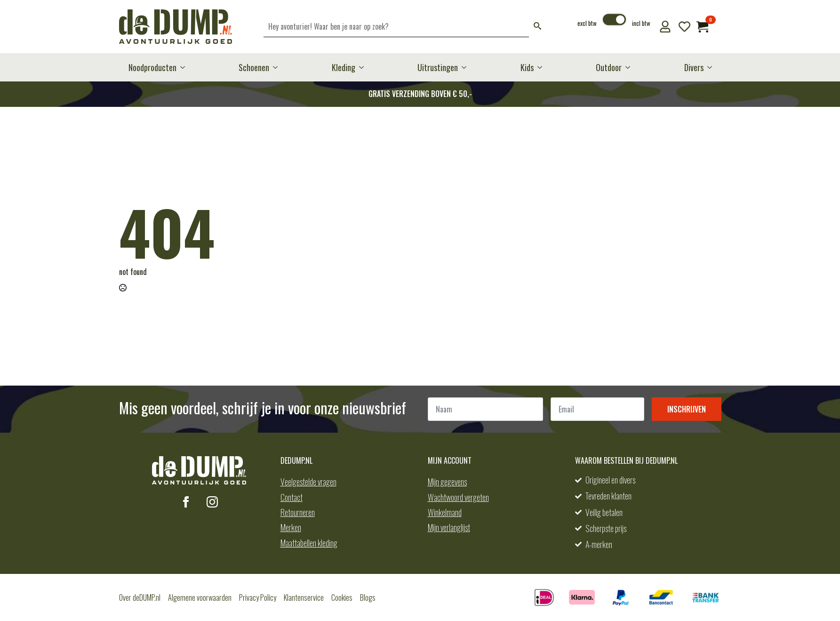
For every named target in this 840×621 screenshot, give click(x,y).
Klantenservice (304, 597)
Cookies (342, 597)
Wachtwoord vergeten (458, 497)
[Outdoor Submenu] (631, 67)
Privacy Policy (258, 597)
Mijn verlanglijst (449, 527)
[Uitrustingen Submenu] (467, 67)
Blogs (368, 597)
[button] (537, 27)
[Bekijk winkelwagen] (702, 27)
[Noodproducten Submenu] (185, 67)
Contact (292, 497)
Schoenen (254, 67)
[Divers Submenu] (712, 67)
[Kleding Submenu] (364, 67)
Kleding (344, 67)
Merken (291, 527)
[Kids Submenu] (543, 67)
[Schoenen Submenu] (278, 67)
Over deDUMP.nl (140, 597)
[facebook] (186, 502)
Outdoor (609, 67)
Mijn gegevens (447, 482)
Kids (527, 67)
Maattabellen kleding (309, 543)
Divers (694, 67)
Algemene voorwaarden (200, 597)
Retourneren (298, 512)
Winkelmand (445, 512)
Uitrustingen (438, 67)
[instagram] (212, 502)
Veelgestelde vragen (308, 482)
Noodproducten (152, 67)
